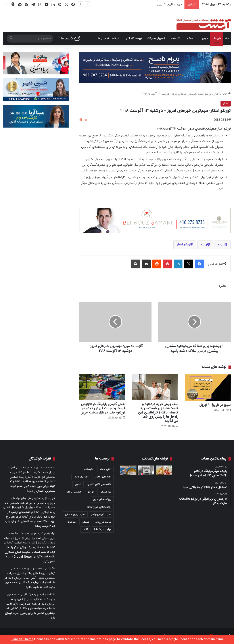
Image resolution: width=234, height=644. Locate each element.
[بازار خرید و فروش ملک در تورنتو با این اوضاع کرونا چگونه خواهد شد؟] (146, 470)
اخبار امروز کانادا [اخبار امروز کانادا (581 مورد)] (103, 477)
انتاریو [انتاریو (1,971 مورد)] (78, 484)
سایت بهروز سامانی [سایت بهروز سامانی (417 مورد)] (75, 514)
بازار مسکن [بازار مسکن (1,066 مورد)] (105, 492)
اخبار (217, 94)
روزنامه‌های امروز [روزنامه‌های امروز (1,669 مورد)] (102, 499)
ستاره (222, 286)
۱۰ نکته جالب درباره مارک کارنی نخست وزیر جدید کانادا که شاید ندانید (30, 585)
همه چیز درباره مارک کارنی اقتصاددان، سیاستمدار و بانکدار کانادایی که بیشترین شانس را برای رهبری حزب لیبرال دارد (30, 611)
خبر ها (217, 39)
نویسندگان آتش (133, 39)
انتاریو (222, 245)
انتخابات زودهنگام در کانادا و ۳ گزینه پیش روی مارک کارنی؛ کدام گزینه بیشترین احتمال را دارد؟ (33, 486)
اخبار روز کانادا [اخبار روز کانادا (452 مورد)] (81, 477)
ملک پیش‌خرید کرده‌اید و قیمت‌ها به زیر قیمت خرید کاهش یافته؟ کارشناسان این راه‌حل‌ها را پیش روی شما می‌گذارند (158, 413)
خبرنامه (115, 39)
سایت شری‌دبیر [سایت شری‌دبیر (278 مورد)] (103, 522)
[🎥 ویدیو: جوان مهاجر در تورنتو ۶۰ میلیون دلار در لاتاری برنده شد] (128, 470)
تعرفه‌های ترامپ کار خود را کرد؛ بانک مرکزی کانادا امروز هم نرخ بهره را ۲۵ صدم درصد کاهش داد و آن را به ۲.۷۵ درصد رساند (30, 519)
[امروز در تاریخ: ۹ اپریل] (208, 387)
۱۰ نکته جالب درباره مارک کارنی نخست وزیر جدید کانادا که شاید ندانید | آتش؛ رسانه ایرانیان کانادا (31, 599)
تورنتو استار (184, 245)
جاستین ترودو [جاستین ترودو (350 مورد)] (74, 492)
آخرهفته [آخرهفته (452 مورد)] (89, 469)
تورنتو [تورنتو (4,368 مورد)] (91, 492)
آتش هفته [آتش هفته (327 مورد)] (105, 469)
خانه (227, 39)
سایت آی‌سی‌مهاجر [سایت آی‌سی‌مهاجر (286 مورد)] (101, 514)
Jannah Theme (22, 639)
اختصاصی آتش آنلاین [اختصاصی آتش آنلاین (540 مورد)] (99, 484)
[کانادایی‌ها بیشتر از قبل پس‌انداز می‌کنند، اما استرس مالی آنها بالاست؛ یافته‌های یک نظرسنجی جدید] (164, 470)
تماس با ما (103, 39)
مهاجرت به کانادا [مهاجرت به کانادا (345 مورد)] (103, 530)
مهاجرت (204, 39)
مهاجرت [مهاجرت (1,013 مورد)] (71, 522)
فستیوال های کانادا (155, 39)
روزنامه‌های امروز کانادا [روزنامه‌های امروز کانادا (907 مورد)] (99, 507)
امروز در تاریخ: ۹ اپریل (170, 4)
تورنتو (204, 245)
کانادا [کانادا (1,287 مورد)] (85, 530)
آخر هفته (175, 39)
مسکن (190, 39)
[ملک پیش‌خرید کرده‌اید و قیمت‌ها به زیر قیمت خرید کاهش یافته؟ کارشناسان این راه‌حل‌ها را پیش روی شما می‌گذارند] (155, 387)
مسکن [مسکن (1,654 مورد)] (85, 522)
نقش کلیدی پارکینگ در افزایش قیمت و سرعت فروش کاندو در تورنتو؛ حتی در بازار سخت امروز (103, 408)
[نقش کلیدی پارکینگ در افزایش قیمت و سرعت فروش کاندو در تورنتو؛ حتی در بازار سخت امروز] (102, 387)
